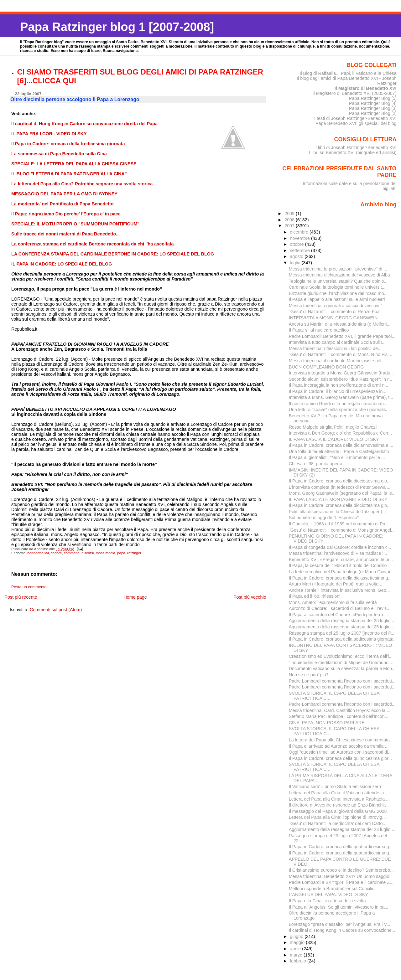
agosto (297, 256)
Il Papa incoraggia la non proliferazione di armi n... (339, 385)
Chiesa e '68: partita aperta (316, 464)
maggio (298, 942)
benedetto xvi (38, 553)
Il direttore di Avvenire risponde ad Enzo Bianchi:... (339, 805)
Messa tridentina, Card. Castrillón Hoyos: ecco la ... (340, 710)
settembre (300, 250)
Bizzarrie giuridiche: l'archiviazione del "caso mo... (338, 293)
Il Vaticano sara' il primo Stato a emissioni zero (335, 787)
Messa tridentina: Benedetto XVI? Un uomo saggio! (340, 876)
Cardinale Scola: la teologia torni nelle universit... (337, 287)
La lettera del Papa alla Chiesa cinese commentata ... (342, 740)
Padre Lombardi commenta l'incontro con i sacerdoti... (342, 681)
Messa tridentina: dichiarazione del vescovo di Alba (339, 275)
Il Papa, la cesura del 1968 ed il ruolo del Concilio (338, 565)
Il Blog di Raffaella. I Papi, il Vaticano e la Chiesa (348, 73)
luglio (296, 263)
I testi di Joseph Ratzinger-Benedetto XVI (355, 118)
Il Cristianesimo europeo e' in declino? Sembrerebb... (341, 870)
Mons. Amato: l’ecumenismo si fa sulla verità (333, 602)
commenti (72, 553)
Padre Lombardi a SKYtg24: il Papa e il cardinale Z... (341, 882)
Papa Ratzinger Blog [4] (373, 103)
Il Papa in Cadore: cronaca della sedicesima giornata (341, 639)
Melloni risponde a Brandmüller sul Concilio (332, 889)
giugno (297, 936)
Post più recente (21, 597)
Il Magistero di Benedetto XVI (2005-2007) (354, 93)
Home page (135, 597)
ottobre (297, 244)
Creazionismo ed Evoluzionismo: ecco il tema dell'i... (341, 656)
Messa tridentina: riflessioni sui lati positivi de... (335, 348)
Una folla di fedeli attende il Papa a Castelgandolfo (339, 451)
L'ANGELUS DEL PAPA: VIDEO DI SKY (328, 895)
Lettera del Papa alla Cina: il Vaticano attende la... (338, 793)
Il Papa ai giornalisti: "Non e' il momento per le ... (337, 457)
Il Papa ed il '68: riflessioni (315, 596)
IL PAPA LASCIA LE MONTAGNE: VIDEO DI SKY (338, 499)
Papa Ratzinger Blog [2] (373, 113)
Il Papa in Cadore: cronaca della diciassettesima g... (340, 578)
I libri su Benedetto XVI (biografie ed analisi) (353, 152)
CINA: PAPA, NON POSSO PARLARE (327, 723)
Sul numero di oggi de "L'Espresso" (324, 518)
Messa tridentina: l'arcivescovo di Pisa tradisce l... (338, 553)
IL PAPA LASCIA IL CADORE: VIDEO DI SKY (334, 439)
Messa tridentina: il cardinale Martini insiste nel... (337, 361)
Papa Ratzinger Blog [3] (373, 108)
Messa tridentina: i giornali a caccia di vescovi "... (337, 306)
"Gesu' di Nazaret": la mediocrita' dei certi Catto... (338, 823)
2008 (290, 220)
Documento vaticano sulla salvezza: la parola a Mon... (342, 668)
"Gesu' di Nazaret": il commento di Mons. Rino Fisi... (341, 354)
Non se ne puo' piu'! (308, 675)
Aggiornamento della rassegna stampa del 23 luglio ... (342, 829)
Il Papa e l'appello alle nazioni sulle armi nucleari (337, 299)
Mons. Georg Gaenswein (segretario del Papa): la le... (342, 493)
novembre (300, 238)
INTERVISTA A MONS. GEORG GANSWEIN (333, 318)
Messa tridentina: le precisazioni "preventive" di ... (338, 269)
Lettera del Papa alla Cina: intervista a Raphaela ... (339, 799)
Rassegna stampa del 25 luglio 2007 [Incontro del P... (342, 633)
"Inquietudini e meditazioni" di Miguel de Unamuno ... (341, 663)
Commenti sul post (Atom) (56, 610)
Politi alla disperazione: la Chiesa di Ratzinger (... (337, 512)
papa (121, 553)
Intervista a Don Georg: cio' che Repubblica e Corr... (341, 433)
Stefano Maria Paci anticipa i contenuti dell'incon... (339, 716)
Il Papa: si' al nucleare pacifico (319, 330)
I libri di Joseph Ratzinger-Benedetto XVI (356, 147)
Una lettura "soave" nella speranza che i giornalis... (339, 410)
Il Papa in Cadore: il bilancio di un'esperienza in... (338, 391)
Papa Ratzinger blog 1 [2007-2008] (117, 27)
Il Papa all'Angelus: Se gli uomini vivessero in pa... (339, 907)
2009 (290, 214)
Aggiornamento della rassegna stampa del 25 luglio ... (342, 621)
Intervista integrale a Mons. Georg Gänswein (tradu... (341, 373)
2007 (290, 226)
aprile (296, 949)
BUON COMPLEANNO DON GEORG (326, 367)
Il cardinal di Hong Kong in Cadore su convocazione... (342, 930)
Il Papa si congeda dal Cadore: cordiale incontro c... (340, 547)
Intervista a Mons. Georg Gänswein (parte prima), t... (341, 397)
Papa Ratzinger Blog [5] (373, 98)
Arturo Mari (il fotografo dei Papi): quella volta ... (336, 584)
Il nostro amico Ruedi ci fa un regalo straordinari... (338, 404)
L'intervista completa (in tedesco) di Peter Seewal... (340, 487)
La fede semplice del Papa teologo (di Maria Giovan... (342, 572)
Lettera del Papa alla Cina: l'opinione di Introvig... (337, 817)
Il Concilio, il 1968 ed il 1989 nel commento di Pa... (339, 524)
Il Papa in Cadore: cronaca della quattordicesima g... (341, 847)
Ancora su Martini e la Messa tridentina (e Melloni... (340, 324)
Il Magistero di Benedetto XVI (366, 88)
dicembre (300, 232)
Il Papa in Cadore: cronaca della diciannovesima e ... (341, 445)
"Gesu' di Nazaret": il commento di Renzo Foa (334, 312)
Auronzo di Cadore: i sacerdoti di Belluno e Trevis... (340, 608)
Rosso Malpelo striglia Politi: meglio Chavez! (333, 427)
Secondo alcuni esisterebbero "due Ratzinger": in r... (341, 379)
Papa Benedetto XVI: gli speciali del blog (356, 123)
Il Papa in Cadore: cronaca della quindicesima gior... (340, 758)
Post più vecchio (250, 597)
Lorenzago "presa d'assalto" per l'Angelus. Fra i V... (340, 924)
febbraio (299, 961)
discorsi (88, 553)
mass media (106, 553)
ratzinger (134, 553)
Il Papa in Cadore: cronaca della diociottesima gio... (340, 481)
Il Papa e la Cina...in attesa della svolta (327, 901)
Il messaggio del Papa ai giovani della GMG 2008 (338, 811)
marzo (297, 955)
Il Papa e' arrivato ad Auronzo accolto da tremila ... (339, 746)
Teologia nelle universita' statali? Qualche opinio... (338, 281)
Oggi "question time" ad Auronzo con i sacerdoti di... (340, 752)
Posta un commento (29, 587)
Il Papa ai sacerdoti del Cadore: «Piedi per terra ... (339, 615)
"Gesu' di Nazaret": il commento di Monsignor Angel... (342, 530)
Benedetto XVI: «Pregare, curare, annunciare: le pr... (341, 560)
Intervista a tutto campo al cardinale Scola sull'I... (337, 342)
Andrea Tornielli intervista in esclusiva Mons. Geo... (339, 590)
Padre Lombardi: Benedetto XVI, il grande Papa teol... (342, 336)
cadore (56, 553)
